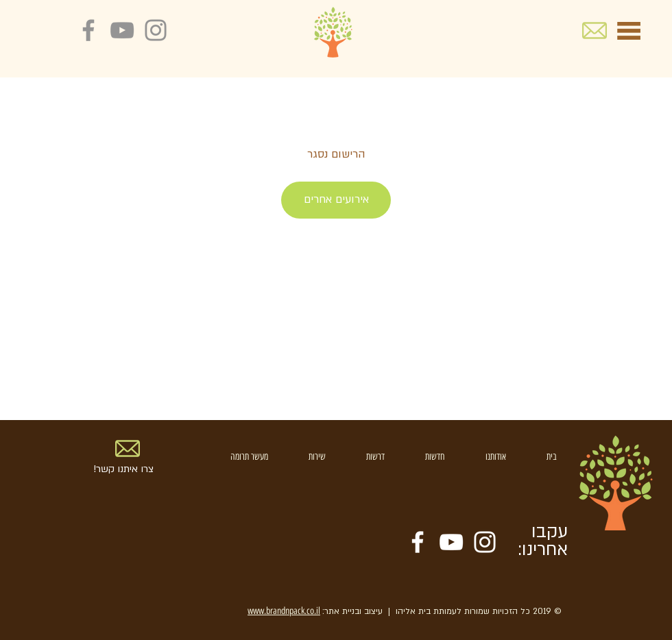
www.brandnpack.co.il (284, 611)
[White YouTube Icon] (451, 542)
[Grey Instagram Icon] (156, 30)
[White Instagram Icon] (485, 542)
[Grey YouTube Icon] (122, 30)
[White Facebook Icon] (418, 542)
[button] (629, 30)
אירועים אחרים (336, 199)
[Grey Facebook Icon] (88, 30)
